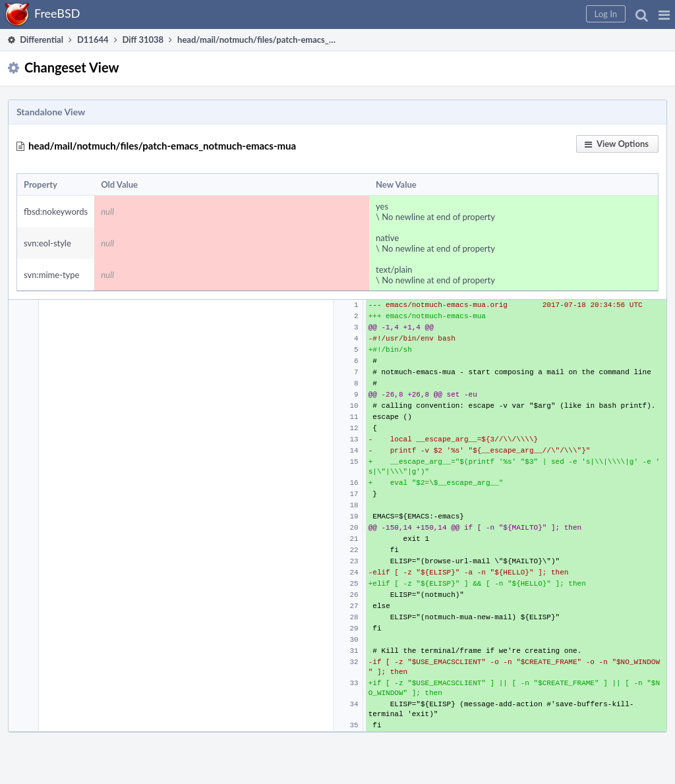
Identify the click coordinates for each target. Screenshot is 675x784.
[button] (664, 14)
